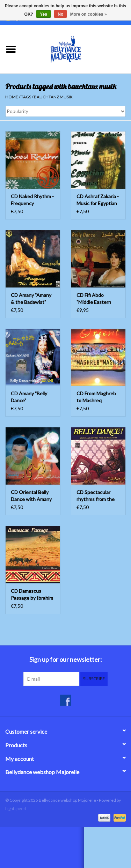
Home (12, 97)
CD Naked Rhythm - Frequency (32, 200)
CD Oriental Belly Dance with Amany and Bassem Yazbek (32, 496)
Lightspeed (16, 809)
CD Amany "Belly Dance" (29, 397)
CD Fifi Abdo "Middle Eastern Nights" (94, 299)
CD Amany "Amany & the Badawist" (31, 298)
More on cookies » (89, 14)
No (60, 14)
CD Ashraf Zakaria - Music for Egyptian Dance (98, 200)
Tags (26, 97)
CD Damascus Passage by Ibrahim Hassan (32, 595)
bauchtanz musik (53, 97)
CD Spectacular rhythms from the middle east (96, 496)
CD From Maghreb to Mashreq (96, 397)
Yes (43, 14)
